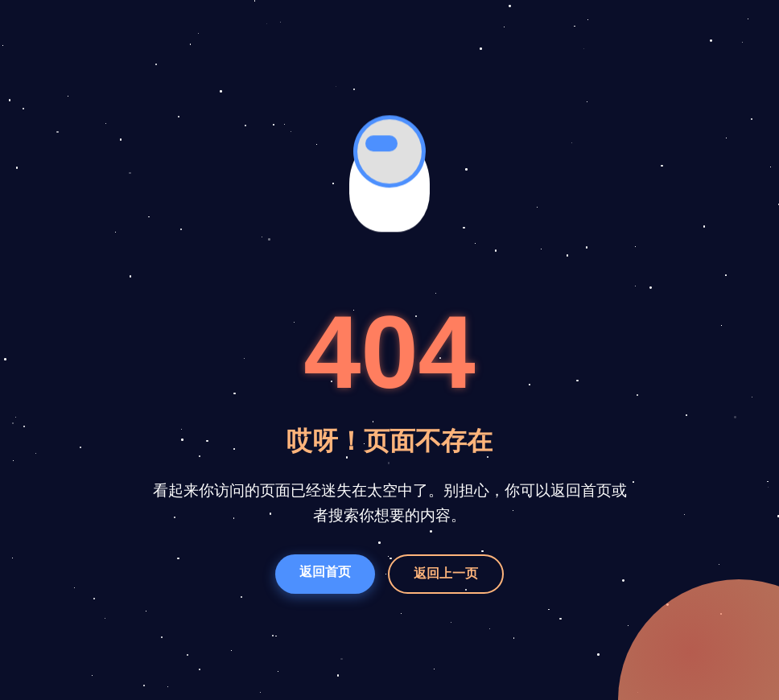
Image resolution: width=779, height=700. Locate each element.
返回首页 (325, 572)
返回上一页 (446, 573)
